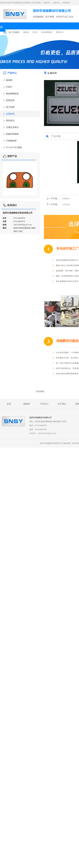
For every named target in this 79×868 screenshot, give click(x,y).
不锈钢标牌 (10, 141)
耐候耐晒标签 (47, 32)
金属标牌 (9, 114)
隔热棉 (26, 32)
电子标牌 (9, 107)
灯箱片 (35, 32)
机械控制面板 (11, 134)
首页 (9, 404)
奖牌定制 (60, 32)
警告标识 (9, 121)
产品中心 (44, 404)
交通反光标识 (11, 127)
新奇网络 (40, 391)
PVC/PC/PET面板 (12, 147)
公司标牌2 (66, 205)
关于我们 (62, 404)
